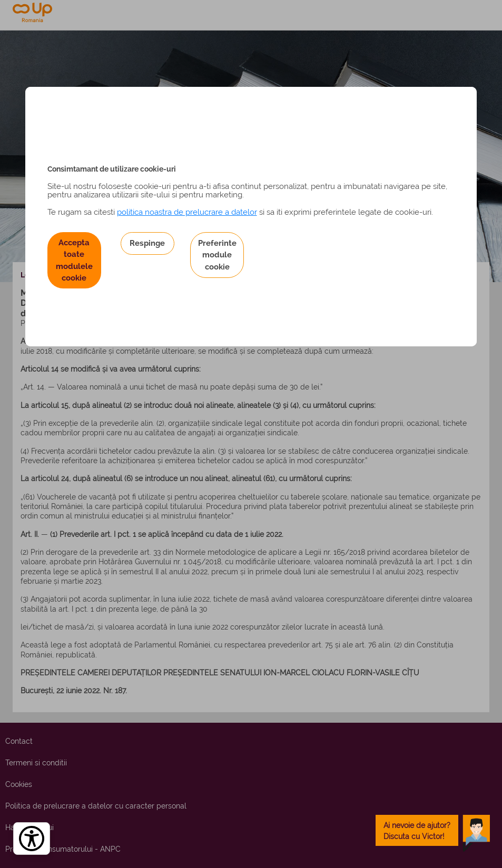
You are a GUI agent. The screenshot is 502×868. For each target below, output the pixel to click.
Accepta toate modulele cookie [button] (74, 260)
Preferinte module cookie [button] (217, 255)
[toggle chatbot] (433, 830)
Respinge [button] (147, 243)
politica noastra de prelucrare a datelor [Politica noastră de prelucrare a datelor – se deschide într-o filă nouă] (187, 212)
